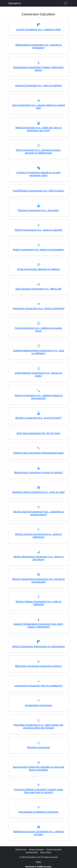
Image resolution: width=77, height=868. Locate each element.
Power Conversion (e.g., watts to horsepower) (39, 249)
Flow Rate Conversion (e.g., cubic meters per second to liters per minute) (38, 726)
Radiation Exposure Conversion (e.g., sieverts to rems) (38, 833)
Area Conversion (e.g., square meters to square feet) (38, 106)
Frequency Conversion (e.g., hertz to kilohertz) (38, 308)
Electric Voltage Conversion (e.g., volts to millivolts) (38, 603)
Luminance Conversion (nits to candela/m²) (38, 686)
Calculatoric (15, 3)
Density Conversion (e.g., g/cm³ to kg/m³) (39, 418)
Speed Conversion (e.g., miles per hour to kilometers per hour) (38, 129)
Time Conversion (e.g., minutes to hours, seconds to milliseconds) (38, 151)
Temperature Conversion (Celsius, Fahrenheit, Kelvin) (38, 69)
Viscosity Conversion (39, 747)
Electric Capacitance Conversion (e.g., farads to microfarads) (39, 580)
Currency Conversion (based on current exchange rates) (39, 174)
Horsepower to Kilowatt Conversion (38, 812)
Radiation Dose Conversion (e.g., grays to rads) (38, 492)
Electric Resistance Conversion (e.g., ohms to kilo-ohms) (38, 558)
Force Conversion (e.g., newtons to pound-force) (38, 329)
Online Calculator (54, 850)
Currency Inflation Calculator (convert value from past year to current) (39, 791)
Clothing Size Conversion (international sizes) (38, 453)
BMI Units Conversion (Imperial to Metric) (38, 666)
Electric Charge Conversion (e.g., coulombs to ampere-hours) (38, 513)
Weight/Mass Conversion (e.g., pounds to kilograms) (39, 46)
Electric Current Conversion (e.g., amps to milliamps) (38, 535)
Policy (38, 862)
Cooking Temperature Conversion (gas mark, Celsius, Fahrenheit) (39, 625)
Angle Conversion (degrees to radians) (39, 269)
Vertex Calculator (36, 850)
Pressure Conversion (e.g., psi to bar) (38, 210)
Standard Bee (32, 852)
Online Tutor (21, 850)
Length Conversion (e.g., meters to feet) (38, 29)
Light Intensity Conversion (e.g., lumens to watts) (38, 374)
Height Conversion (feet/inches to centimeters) (38, 646)
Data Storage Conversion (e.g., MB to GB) (38, 289)
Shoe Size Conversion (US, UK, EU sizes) (39, 433)
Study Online (46, 852)
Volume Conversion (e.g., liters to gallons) (38, 85)
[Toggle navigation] (66, 3)
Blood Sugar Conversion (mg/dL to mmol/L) (38, 472)
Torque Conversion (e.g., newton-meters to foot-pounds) (39, 397)
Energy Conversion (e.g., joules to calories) (38, 230)
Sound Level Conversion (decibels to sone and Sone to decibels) (38, 768)
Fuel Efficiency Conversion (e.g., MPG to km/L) (39, 191)
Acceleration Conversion (38, 705)
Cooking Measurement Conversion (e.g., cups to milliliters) (39, 352)
